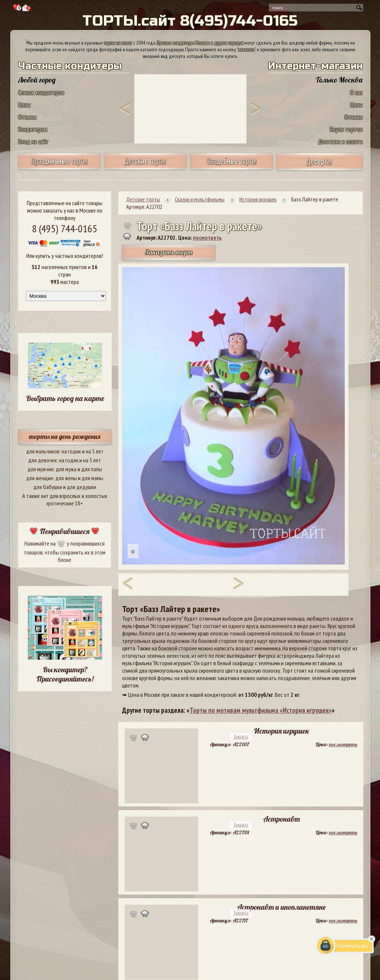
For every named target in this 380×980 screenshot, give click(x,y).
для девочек (42, 460)
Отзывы (27, 117)
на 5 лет (95, 451)
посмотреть (207, 237)
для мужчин (40, 469)
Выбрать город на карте (65, 398)
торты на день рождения (65, 436)
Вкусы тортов (346, 129)
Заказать (241, 737)
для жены (66, 478)
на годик (71, 451)
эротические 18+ (65, 503)
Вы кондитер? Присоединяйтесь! (65, 674)
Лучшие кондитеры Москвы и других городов (200, 43)
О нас (356, 92)
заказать (246, 49)
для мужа (66, 469)
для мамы (92, 478)
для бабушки (48, 487)
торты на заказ (118, 43)
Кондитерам (33, 129)
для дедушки (81, 487)
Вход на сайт (33, 141)
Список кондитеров (41, 92)
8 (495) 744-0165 (65, 228)
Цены (24, 105)
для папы (92, 469)
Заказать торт (169, 252)
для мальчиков (43, 451)
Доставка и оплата (340, 141)
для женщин (40, 478)
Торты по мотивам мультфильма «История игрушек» (261, 710)
